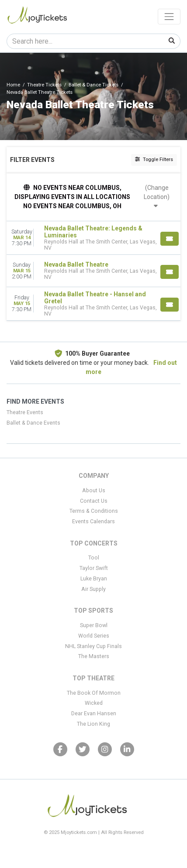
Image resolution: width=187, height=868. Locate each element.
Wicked (94, 703)
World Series (94, 636)
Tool (94, 558)
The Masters (94, 656)
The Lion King (93, 724)
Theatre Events (25, 412)
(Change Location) (157, 197)
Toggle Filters (154, 160)
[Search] (85, 41)
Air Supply (93, 589)
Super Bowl (94, 625)
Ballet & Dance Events (33, 423)
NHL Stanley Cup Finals (93, 646)
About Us (94, 491)
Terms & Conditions (94, 511)
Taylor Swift (94, 568)
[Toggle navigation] (169, 17)
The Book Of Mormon (94, 693)
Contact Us (94, 501)
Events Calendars (93, 521)
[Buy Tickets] (170, 239)
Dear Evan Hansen (94, 714)
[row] (93, 238)
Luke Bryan (94, 579)
